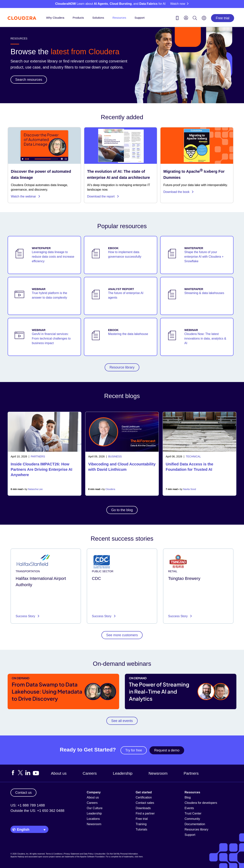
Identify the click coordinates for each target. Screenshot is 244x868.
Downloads (143, 808)
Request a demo (167, 750)
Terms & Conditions (54, 854)
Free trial (223, 18)
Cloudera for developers (201, 803)
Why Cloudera (55, 18)
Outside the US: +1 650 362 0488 (37, 811)
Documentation (195, 824)
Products (78, 18)
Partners (191, 773)
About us (59, 773)
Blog (188, 797)
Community (192, 819)
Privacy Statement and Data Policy (79, 854)
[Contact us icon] (177, 19)
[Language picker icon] (204, 19)
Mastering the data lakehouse (128, 334)
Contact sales (145, 803)
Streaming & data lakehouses (204, 293)
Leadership (123, 773)
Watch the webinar (26, 196)
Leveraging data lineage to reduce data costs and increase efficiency (53, 257)
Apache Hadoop (17, 857)
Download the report (103, 196)
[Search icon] (195, 19)
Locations (93, 819)
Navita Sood (189, 489)
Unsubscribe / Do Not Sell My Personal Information (116, 854)
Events (189, 808)
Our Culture (95, 808)
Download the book (179, 192)
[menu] (186, 18)
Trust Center (193, 813)
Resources (119, 18)
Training (141, 824)
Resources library (196, 829)
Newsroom (158, 773)
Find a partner (145, 813)
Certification (144, 797)
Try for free (134, 750)
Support (140, 18)
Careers (90, 773)
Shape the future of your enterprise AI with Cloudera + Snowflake (204, 257)
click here (139, 857)
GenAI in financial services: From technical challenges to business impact (51, 338)
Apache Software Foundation (92, 857)
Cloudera (110, 489)
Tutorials (142, 829)
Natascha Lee (35, 489)
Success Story (26, 616)
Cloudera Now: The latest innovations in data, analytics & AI (205, 338)
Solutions (98, 18)
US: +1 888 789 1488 (28, 805)
